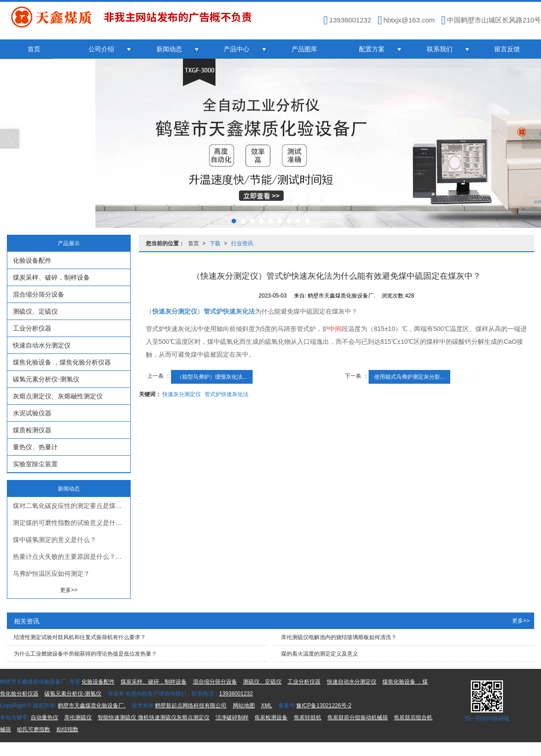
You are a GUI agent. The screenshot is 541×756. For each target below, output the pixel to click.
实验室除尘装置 (35, 464)
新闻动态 (169, 49)
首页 (34, 49)
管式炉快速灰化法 (226, 394)
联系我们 (440, 49)
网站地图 (244, 706)
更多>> (69, 590)
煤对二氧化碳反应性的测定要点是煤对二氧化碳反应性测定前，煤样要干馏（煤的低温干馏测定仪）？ (72, 506)
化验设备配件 (32, 260)
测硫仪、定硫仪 (35, 311)
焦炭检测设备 (271, 717)
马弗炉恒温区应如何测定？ (51, 574)
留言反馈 (507, 49)
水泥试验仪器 (32, 413)
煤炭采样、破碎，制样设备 (51, 277)
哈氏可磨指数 (33, 729)
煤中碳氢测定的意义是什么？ (55, 540)
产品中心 (237, 49)
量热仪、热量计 (35, 447)
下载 (215, 243)
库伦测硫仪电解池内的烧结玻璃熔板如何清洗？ (339, 637)
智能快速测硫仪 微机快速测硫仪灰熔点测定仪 (153, 717)
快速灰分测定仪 (182, 394)
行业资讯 (242, 243)
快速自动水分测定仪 (42, 345)
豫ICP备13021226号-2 (324, 706)
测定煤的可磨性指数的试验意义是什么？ (71, 523)
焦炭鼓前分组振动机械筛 (358, 717)
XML (267, 706)
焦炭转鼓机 (308, 717)
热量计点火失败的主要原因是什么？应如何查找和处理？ (72, 557)
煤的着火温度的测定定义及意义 (320, 654)
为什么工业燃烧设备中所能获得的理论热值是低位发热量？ (85, 654)
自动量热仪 (44, 717)
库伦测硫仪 (78, 717)
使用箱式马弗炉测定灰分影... (409, 377)
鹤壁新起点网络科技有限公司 (191, 706)
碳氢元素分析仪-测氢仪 (46, 379)
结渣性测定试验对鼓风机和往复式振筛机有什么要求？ (80, 637)
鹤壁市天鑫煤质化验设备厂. (91, 706)
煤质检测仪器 (32, 430)
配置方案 (372, 49)
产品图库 (304, 49)
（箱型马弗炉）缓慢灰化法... (212, 377)
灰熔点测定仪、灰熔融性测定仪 (58, 396)
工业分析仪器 (32, 328)
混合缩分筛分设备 (39, 294)
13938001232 (236, 694)
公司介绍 (101, 49)
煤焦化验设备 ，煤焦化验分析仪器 (62, 362)
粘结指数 (67, 729)
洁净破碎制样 (232, 717)
